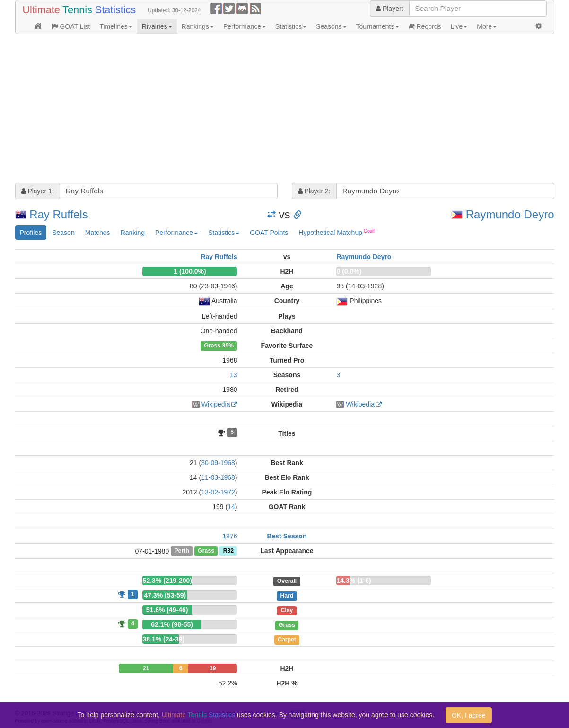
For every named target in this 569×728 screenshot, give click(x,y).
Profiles (31, 233)
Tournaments (378, 26)
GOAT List (71, 26)
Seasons (331, 26)
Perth (181, 551)
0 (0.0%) (349, 271)
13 (234, 375)
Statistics (291, 26)
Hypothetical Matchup (337, 232)
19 (213, 668)
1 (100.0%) (190, 271)
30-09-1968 (218, 463)
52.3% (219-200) (167, 581)
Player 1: (38, 191)
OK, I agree (469, 715)
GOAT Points (269, 233)
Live (459, 26)
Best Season (287, 536)
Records (425, 26)
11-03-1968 (218, 477)
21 (146, 668)
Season (63, 233)
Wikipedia (216, 404)
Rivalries (157, 26)
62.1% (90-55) (172, 624)
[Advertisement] (285, 110)
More (487, 26)
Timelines (116, 26)
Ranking (133, 233)
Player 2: (314, 191)
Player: (390, 9)
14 (231, 507)
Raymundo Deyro (510, 214)
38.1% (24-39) (163, 639)
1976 (230, 536)
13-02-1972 (218, 492)
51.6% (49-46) (167, 610)
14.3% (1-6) (354, 581)
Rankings (198, 26)
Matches (98, 233)
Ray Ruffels (59, 214)
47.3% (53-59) (165, 595)
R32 (228, 551)
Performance (245, 26)
